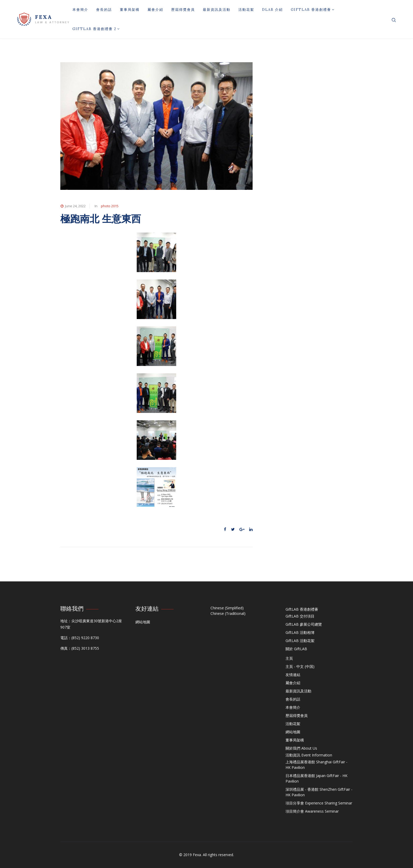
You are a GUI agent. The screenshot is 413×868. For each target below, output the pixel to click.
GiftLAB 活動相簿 (300, 632)
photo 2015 (110, 206)
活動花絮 (246, 10)
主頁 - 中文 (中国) (300, 666)
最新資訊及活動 (217, 10)
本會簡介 (80, 10)
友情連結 (293, 675)
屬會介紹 (155, 10)
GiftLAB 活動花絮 (300, 641)
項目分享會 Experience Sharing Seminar (319, 803)
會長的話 (104, 10)
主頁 (289, 658)
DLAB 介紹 (272, 10)
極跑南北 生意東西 (101, 219)
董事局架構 (130, 10)
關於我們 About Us (301, 748)
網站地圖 (143, 622)
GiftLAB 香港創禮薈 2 (96, 29)
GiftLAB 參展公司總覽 (304, 624)
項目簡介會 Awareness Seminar (312, 811)
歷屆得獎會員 (183, 10)
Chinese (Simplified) (227, 608)
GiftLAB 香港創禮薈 (313, 10)
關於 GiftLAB (296, 649)
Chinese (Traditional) (228, 613)
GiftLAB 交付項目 (300, 616)
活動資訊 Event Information (309, 755)
